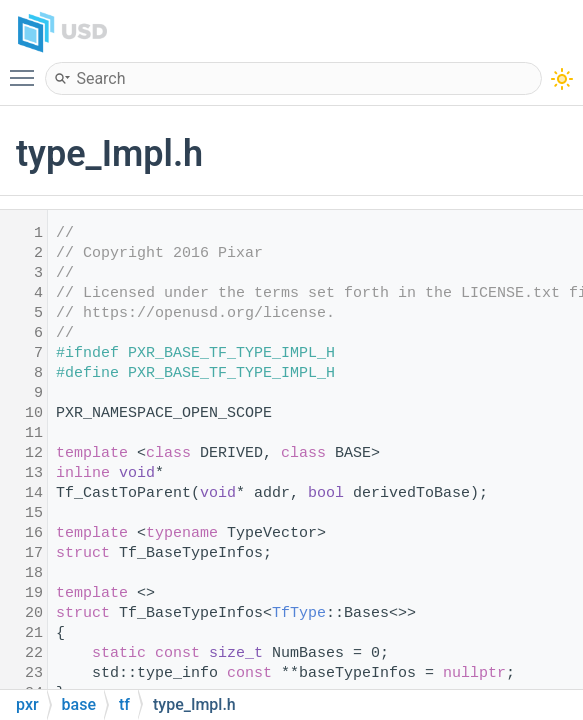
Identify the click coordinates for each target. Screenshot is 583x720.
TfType (299, 613)
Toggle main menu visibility (27, 69)
